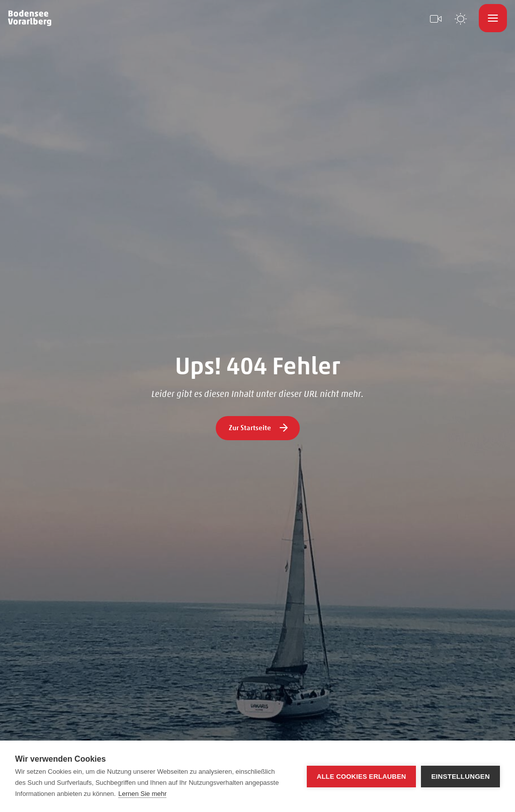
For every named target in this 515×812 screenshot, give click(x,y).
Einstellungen (460, 777)
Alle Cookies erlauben (362, 777)
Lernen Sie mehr (142, 794)
